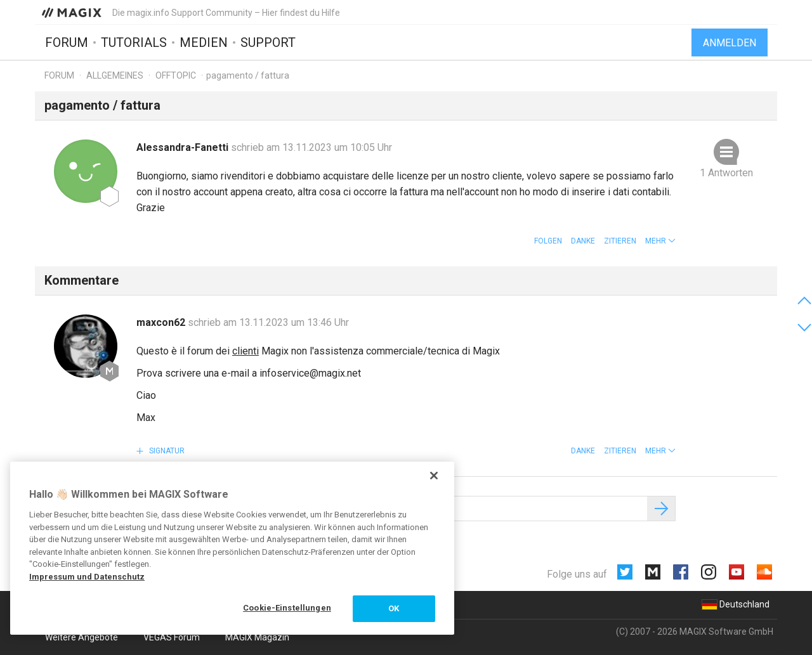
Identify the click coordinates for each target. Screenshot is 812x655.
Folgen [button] (548, 241)
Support (268, 42)
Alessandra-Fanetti (184, 147)
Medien (204, 42)
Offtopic (176, 75)
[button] (660, 241)
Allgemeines (115, 75)
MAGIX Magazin (257, 637)
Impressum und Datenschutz (87, 577)
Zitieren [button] (620, 241)
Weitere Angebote (82, 637)
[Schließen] (434, 476)
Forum (67, 42)
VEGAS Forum (172, 637)
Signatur (166, 451)
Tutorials (134, 42)
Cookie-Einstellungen (287, 608)
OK (394, 608)
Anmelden (730, 43)
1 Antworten (726, 173)
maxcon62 (162, 322)
